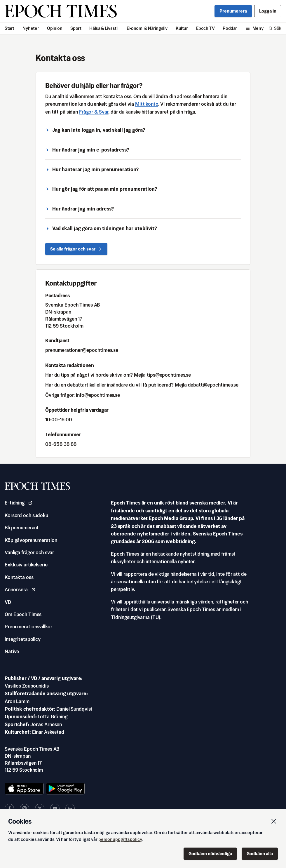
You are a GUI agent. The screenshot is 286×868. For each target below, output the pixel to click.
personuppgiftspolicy (120, 839)
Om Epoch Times (23, 614)
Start (9, 28)
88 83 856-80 (61, 444)
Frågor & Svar (94, 112)
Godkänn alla (260, 854)
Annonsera (20, 589)
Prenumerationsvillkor (28, 627)
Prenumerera (233, 11)
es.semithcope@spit (169, 375)
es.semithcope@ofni (98, 395)
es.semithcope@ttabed (213, 385)
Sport (76, 28)
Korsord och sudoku (26, 515)
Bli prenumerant (22, 528)
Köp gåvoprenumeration (31, 540)
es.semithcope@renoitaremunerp (82, 350)
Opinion (55, 28)
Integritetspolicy (23, 639)
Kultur (182, 28)
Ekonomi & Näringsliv (147, 28)
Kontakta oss (19, 577)
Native (12, 651)
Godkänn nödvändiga (210, 854)
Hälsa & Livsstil (104, 28)
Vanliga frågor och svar (29, 552)
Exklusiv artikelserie (26, 565)
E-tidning (19, 503)
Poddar (230, 28)
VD (8, 602)
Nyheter (31, 28)
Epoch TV (205, 28)
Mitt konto (147, 104)
